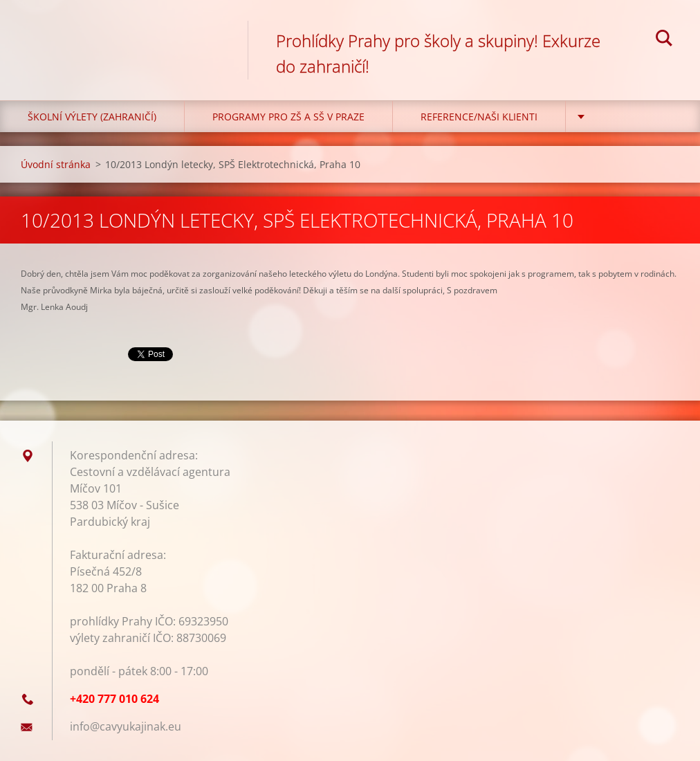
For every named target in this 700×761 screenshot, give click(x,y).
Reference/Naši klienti (479, 117)
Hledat (664, 40)
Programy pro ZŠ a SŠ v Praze (288, 117)
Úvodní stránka (56, 164)
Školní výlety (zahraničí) (92, 117)
